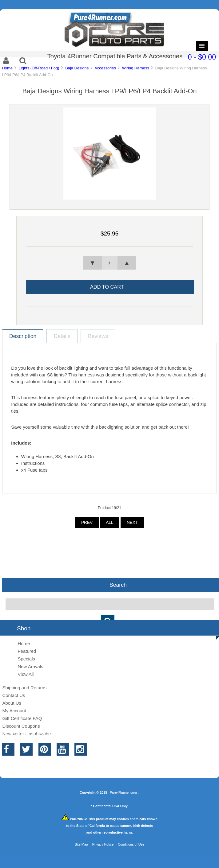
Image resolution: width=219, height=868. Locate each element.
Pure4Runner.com (123, 792)
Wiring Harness (136, 68)
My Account (14, 711)
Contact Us (14, 695)
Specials (26, 659)
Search (118, 585)
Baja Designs (77, 68)
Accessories (105, 68)
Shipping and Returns (24, 688)
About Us (12, 703)
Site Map (81, 844)
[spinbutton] (109, 263)
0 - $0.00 (202, 57)
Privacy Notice (103, 844)
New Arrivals (30, 666)
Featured (27, 651)
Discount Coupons (21, 726)
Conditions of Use (131, 844)
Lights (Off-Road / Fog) (39, 68)
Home (7, 68)
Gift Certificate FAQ (22, 718)
